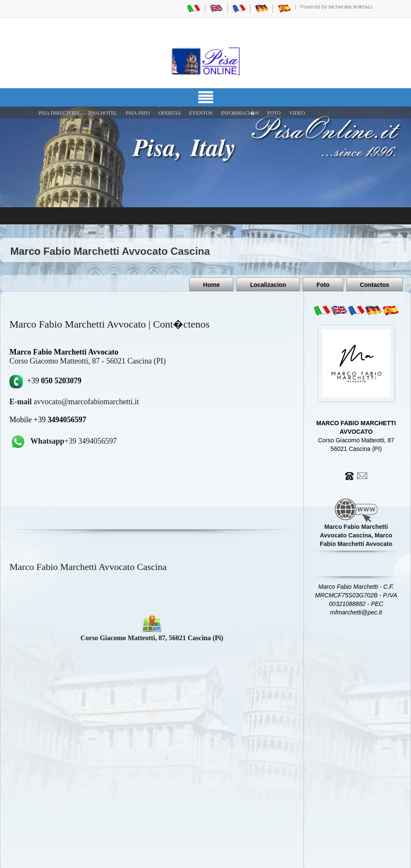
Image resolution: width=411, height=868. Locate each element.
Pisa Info (138, 113)
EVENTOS (201, 113)
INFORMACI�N (240, 113)
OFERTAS (170, 113)
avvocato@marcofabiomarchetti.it (74, 402)
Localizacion (268, 285)
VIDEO (297, 113)
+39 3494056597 (74, 441)
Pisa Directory (59, 113)
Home (211, 285)
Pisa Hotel (103, 113)
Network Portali (350, 7)
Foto (323, 285)
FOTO (274, 113)
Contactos (375, 285)
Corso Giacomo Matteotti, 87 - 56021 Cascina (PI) (88, 361)
